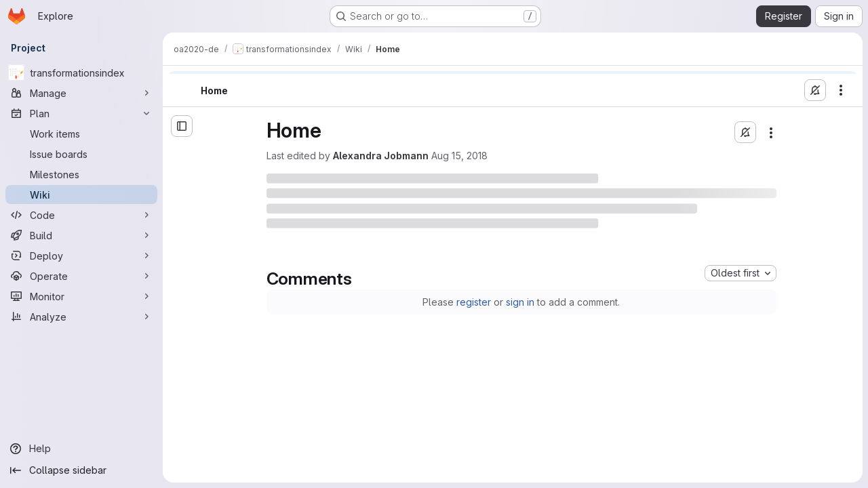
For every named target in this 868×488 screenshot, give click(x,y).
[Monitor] (81, 296)
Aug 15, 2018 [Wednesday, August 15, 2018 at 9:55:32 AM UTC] (459, 156)
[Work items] (81, 134)
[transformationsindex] (81, 73)
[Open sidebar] (182, 126)
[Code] (81, 215)
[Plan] (81, 113)
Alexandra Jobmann (381, 156)
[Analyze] (81, 317)
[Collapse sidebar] (81, 470)
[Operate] (81, 276)
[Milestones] (81, 174)
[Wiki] (81, 195)
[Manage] (81, 93)
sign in (520, 302)
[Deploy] (81, 256)
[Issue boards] (81, 154)
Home (214, 90)
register (474, 302)
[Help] (81, 449)
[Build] (81, 235)
